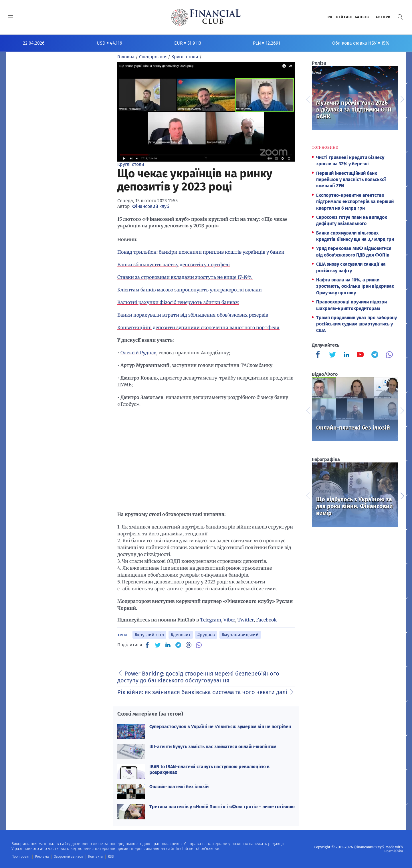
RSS (111, 857)
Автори (383, 17)
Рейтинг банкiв (352, 17)
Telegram (211, 620)
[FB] (147, 645)
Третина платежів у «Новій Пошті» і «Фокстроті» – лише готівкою (222, 807)
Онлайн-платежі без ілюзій (179, 787)
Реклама (42, 857)
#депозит (181, 635)
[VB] (199, 645)
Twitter (246, 620)
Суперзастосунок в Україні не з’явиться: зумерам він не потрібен (220, 727)
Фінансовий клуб (151, 206)
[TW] (158, 645)
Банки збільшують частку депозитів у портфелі (174, 265)
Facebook (266, 620)
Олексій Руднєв (138, 353)
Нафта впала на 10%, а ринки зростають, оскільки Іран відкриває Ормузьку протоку (355, 286)
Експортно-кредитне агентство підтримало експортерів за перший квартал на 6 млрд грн (355, 202)
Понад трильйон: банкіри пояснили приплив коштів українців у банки (201, 252)
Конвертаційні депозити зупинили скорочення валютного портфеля (198, 327)
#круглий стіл (149, 635)
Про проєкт (20, 857)
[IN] (168, 645)
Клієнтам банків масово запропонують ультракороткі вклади (190, 290)
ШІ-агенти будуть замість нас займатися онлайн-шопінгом (213, 747)
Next (402, 99)
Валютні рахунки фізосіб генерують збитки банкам (178, 302)
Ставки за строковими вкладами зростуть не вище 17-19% (185, 277)
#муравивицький (240, 635)
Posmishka (394, 851)
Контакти (95, 857)
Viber (229, 620)
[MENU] (11, 17)
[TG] (178, 645)
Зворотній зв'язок (69, 857)
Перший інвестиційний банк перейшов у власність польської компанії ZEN (351, 180)
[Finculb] (319, 355)
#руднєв (206, 635)
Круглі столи (131, 164)
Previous (308, 99)
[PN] (189, 645)
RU (330, 17)
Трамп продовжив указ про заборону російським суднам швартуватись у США (356, 324)
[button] (400, 17)
